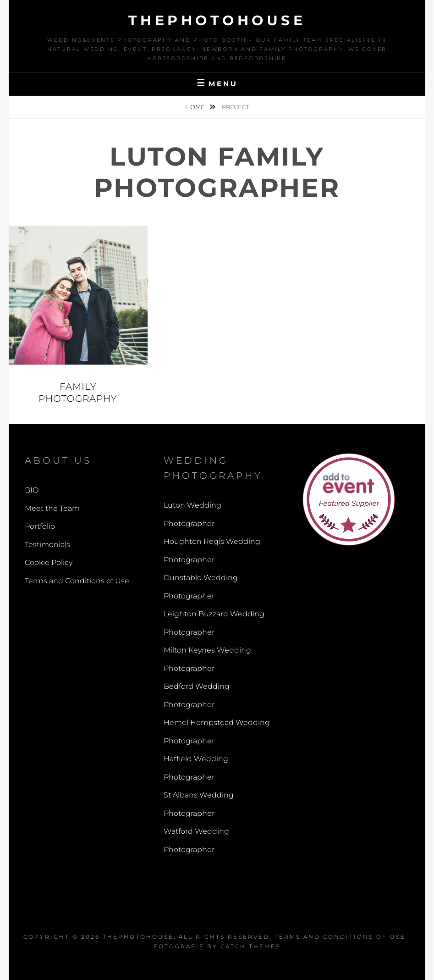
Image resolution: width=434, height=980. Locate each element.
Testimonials (47, 545)
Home (196, 107)
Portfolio (40, 526)
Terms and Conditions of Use (77, 581)
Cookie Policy (49, 562)
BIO (32, 490)
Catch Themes (250, 946)
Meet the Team (52, 508)
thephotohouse (217, 20)
